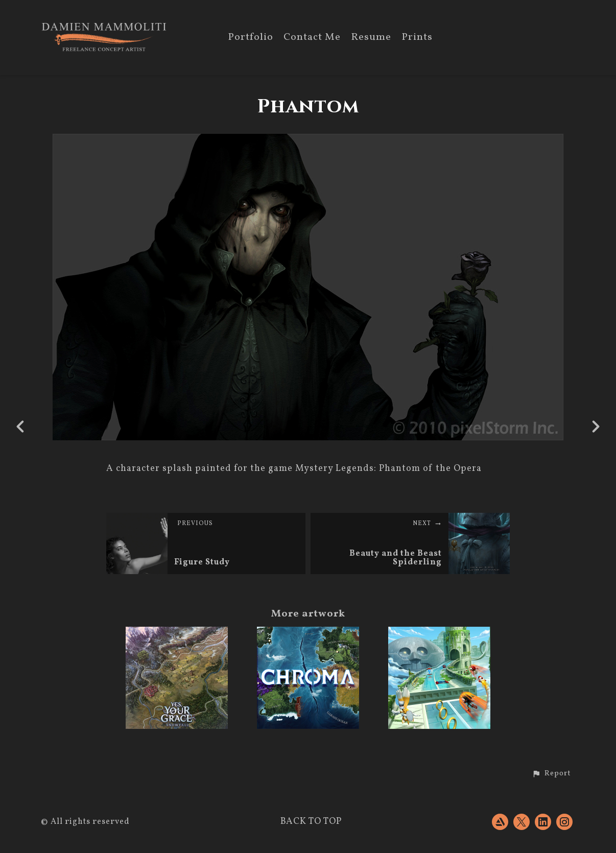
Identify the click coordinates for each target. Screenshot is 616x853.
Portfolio (251, 38)
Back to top (311, 822)
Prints (417, 38)
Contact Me (312, 38)
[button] (551, 774)
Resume (371, 38)
